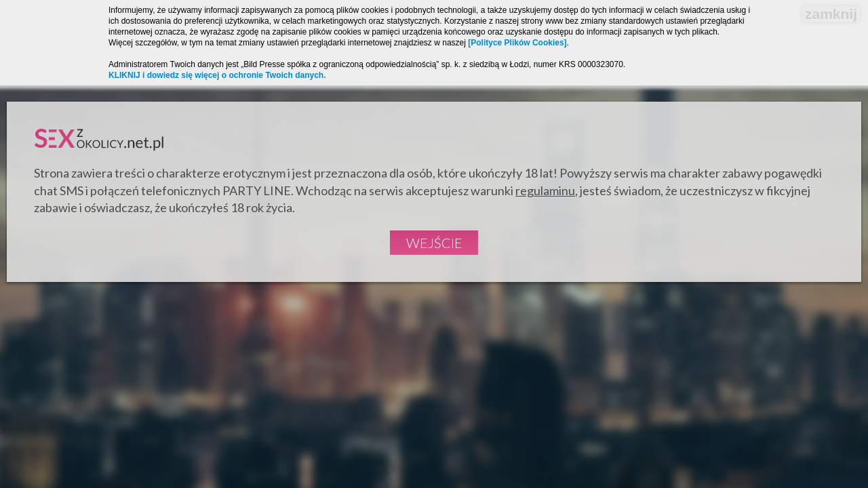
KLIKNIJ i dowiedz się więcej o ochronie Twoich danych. (217, 75)
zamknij (831, 14)
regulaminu (545, 190)
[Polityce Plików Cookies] (517, 43)
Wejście (434, 243)
